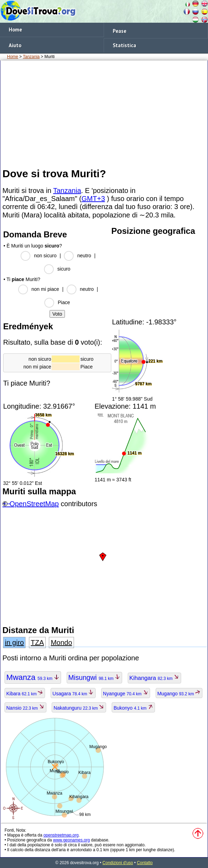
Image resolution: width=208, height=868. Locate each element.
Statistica (124, 45)
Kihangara (154, 678)
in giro (14, 643)
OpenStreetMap (34, 504)
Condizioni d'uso (118, 863)
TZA (37, 643)
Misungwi (94, 677)
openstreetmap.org (61, 835)
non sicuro (45, 256)
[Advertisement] (104, 114)
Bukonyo (133, 708)
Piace (64, 302)
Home (15, 30)
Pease (120, 31)
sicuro (64, 269)
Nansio (25, 708)
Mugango (179, 694)
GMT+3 (93, 199)
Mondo (61, 643)
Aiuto (15, 45)
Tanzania (31, 57)
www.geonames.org (71, 840)
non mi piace (45, 289)
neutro (84, 256)
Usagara (73, 694)
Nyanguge (126, 694)
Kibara (25, 694)
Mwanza (33, 677)
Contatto (145, 863)
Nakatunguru (79, 708)
